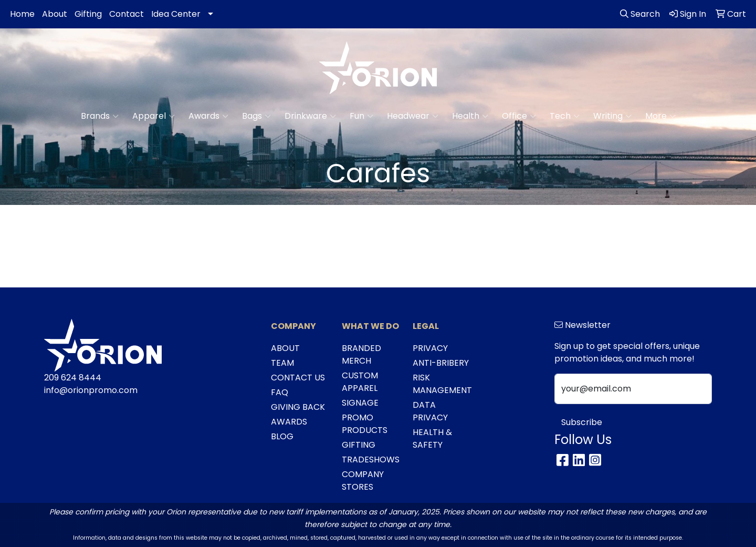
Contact (127, 14)
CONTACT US (298, 378)
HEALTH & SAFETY (432, 438)
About (55, 14)
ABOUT (285, 348)
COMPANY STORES (363, 481)
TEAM (282, 363)
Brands (100, 116)
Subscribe (582, 422)
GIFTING (359, 445)
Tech (565, 116)
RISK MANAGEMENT (442, 384)
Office (519, 116)
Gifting (88, 14)
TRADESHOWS (371, 460)
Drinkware (310, 116)
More (660, 116)
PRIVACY (430, 348)
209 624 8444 (73, 378)
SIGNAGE (360, 403)
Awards (208, 116)
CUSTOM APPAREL (360, 382)
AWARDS (289, 422)
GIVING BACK (298, 407)
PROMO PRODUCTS (365, 424)
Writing (612, 116)
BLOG (282, 436)
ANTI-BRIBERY (441, 363)
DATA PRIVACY (430, 411)
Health (470, 116)
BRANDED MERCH (361, 354)
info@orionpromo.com (91, 390)
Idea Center (176, 14)
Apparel (154, 116)
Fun (361, 116)
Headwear (413, 116)
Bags (256, 116)
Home (22, 14)
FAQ (280, 392)
